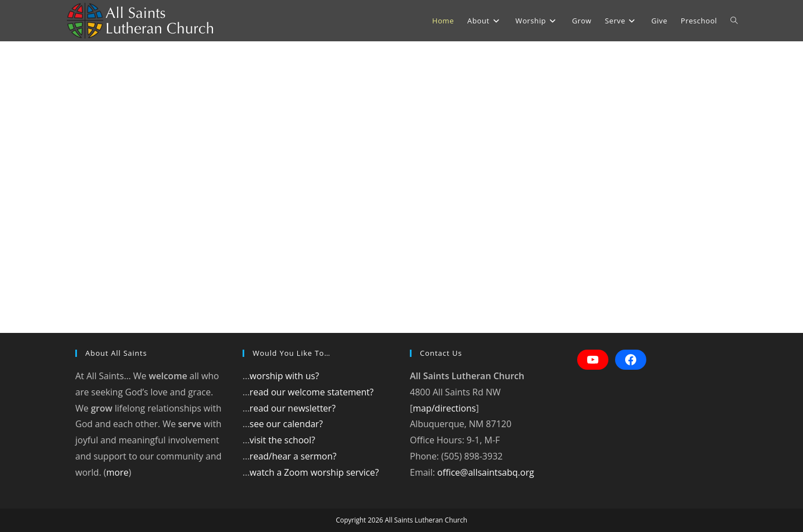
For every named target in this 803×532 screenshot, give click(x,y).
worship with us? (284, 376)
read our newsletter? (293, 408)
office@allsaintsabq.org (486, 472)
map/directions (444, 408)
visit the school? (283, 440)
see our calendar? (286, 424)
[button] (18, 187)
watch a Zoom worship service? (315, 472)
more (117, 472)
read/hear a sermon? (293, 456)
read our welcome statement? (312, 392)
